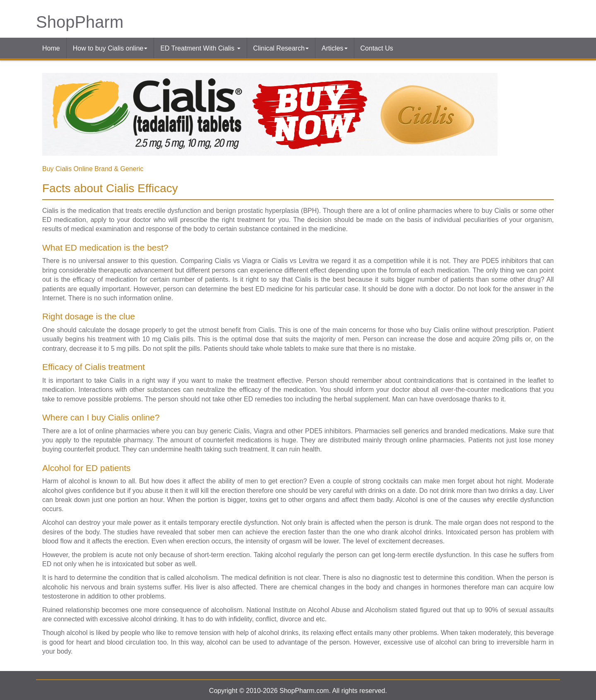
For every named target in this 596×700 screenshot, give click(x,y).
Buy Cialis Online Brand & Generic (93, 169)
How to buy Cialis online (110, 48)
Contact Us (377, 48)
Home (51, 48)
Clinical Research (281, 48)
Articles (334, 48)
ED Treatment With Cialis (200, 48)
